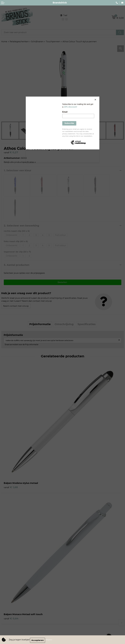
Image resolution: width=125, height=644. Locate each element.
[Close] (99, 97)
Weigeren (50, 640)
